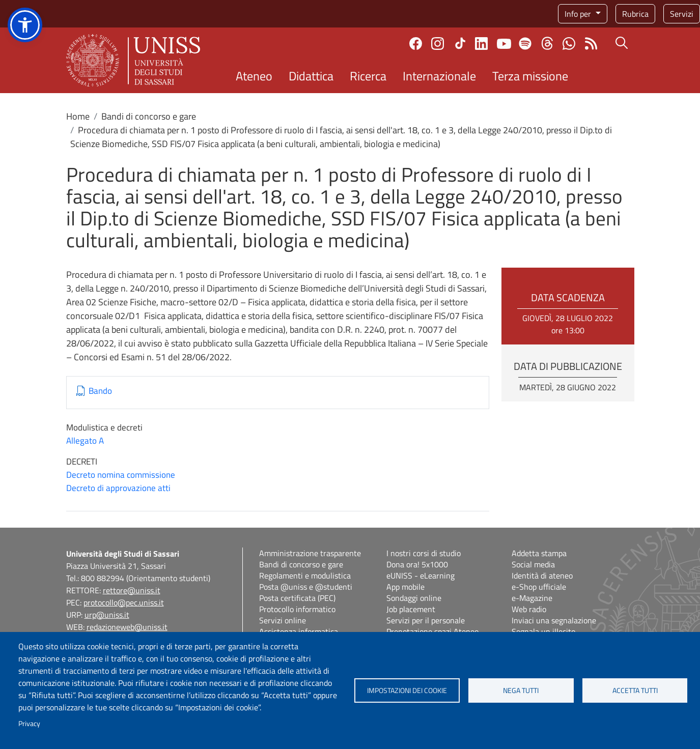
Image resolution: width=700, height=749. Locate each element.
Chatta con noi (569, 44)
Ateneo (254, 76)
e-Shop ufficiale (539, 587)
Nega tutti (521, 690)
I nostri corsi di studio (424, 553)
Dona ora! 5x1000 (417, 564)
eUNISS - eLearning (421, 575)
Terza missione (530, 76)
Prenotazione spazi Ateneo (432, 631)
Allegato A (85, 441)
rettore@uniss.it (132, 590)
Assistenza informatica (299, 631)
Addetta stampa (539, 553)
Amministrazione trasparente (310, 553)
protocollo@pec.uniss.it (124, 602)
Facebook (416, 44)
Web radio (529, 609)
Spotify (525, 44)
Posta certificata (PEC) (297, 598)
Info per (579, 14)
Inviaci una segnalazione (554, 620)
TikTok (460, 43)
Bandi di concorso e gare (149, 116)
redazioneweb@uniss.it (127, 627)
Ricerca (368, 76)
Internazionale (439, 76)
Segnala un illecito (543, 631)
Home (78, 116)
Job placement (411, 609)
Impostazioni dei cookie (407, 690)
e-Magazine (532, 598)
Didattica (311, 76)
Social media (533, 564)
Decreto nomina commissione (121, 475)
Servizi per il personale (426, 620)
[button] (25, 25)
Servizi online (283, 620)
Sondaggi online (414, 598)
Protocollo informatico (297, 609)
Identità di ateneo (542, 575)
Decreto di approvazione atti (118, 488)
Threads (547, 43)
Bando (100, 391)
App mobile (405, 587)
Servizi (682, 14)
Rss (591, 44)
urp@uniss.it (107, 615)
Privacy (29, 724)
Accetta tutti (635, 690)
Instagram (438, 44)
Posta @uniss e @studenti (306, 587)
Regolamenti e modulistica (305, 575)
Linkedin (481, 44)
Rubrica (635, 14)
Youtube (504, 43)
